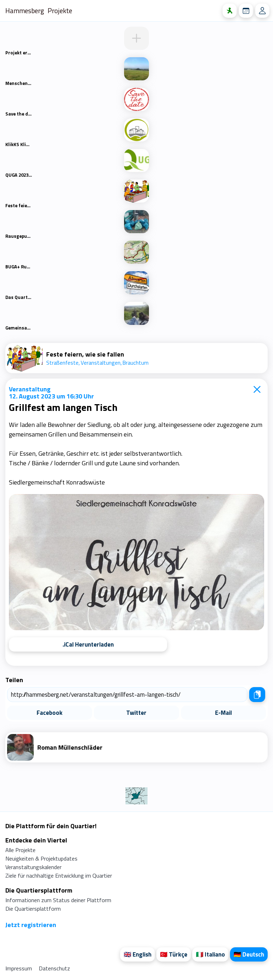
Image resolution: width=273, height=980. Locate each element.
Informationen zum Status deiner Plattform (58, 900)
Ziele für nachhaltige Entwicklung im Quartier (59, 875)
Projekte (60, 10)
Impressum (19, 968)
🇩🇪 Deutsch (249, 954)
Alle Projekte (20, 850)
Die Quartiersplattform (33, 909)
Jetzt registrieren (31, 925)
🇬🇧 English (138, 954)
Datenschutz (54, 968)
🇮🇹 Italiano (210, 954)
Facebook (50, 713)
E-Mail (223, 713)
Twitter (136, 713)
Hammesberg (25, 10)
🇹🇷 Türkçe (174, 954)
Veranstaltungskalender (33, 867)
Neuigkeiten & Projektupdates (41, 858)
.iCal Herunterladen (88, 644)
